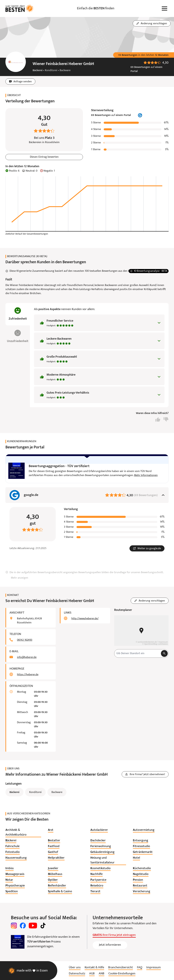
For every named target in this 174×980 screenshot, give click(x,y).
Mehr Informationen (146, 475)
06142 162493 (25, 640)
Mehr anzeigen (20, 578)
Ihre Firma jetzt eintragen (114, 935)
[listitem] (23, 833)
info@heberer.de (27, 657)
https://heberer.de (28, 675)
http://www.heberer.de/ (85, 619)
